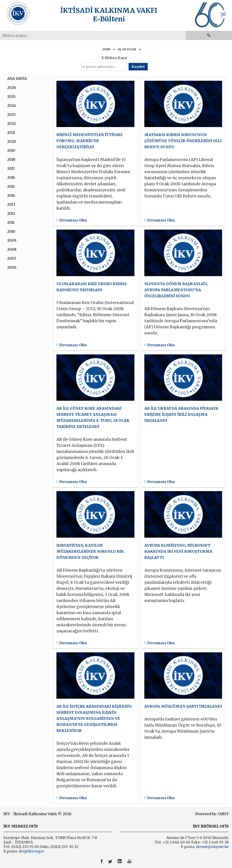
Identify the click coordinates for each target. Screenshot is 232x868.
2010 (11, 231)
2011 (11, 222)
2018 (11, 159)
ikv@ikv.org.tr (31, 851)
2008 (106, 49)
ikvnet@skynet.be (212, 847)
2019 (11, 150)
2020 (12, 141)
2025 (11, 96)
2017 (11, 168)
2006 (12, 267)
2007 (12, 258)
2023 (11, 114)
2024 (12, 105)
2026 (12, 87)
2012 (11, 213)
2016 (11, 177)
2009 (12, 240)
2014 (11, 195)
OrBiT (223, 814)
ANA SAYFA (17, 78)
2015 (11, 186)
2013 (11, 204)
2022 (11, 123)
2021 (11, 132)
